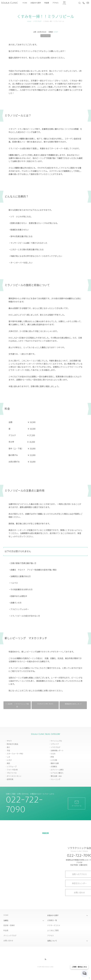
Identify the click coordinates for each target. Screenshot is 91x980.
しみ (8, 757)
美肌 (8, 763)
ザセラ (9, 741)
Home (25, 3)
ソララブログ (37, 21)
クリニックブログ (10, 936)
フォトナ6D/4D (12, 770)
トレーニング (55, 779)
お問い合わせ (8, 941)
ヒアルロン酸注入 (57, 773)
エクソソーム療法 (57, 770)
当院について (52, 941)
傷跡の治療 (55, 763)
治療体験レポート (57, 751)
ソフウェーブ (12, 767)
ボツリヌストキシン (14, 776)
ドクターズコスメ (54, 925)
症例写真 (10, 779)
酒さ (8, 747)
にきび (9, 760)
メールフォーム (77, 803)
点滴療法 (54, 767)
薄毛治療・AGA (56, 776)
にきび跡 (54, 760)
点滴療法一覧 (52, 920)
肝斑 (52, 757)
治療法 (6, 920)
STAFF (56, 32)
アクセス (55, 3)
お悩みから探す (36, 3)
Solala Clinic (9, 3)
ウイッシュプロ (56, 741)
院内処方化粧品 (12, 744)
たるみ (53, 754)
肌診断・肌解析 (9, 925)
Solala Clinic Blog (45, 704)
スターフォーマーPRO (15, 754)
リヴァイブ (55, 744)
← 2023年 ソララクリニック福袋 (17, 705)
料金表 (47, 3)
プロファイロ (12, 773)
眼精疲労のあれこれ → (73, 704)
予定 (8, 751)
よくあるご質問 (53, 930)
